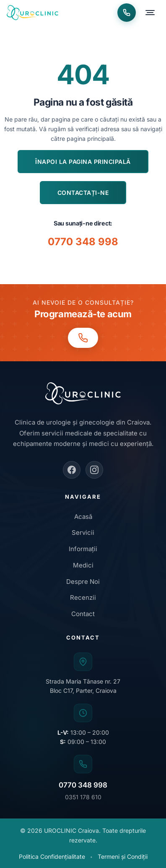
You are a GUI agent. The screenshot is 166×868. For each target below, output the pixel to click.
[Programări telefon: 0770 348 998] (127, 13)
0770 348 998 (83, 242)
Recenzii (83, 597)
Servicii (83, 532)
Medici (83, 565)
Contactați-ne (83, 193)
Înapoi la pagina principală (83, 162)
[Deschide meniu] (150, 13)
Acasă (83, 517)
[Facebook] (72, 470)
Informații (83, 549)
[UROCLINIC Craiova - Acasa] (32, 13)
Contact (83, 614)
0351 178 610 (83, 797)
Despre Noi (83, 582)
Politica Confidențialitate (52, 856)
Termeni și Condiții (123, 856)
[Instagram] (94, 470)
